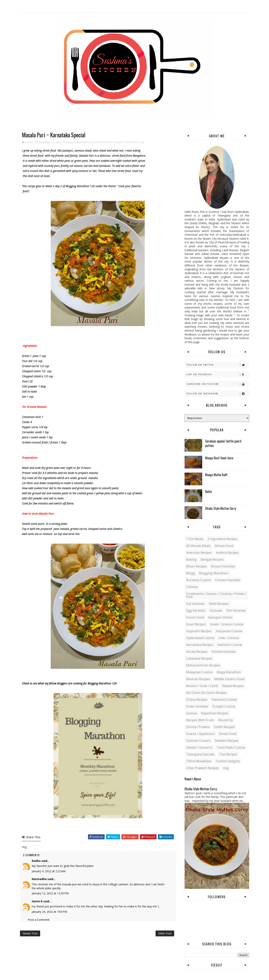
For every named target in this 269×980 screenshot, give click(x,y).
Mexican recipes (198, 679)
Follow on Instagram (218, 394)
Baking (191, 559)
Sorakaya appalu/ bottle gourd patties (223, 443)
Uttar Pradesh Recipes (202, 768)
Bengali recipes (212, 559)
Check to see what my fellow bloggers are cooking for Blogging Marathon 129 (69, 683)
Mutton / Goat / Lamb (202, 686)
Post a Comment (39, 920)
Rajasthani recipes (215, 713)
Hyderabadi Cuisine (200, 638)
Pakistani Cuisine (224, 699)
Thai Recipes (228, 754)
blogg (191, 573)
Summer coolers (198, 741)
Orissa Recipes (197, 699)
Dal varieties (195, 604)
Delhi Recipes (219, 604)
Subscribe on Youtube (218, 384)
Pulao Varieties (197, 706)
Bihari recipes (197, 566)
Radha (36, 861)
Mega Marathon (229, 672)
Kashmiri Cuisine (230, 645)
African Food (224, 546)
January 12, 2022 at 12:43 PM (50, 893)
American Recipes (199, 553)
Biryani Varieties (223, 566)
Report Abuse (193, 779)
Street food (228, 734)
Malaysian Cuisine (199, 672)
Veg (142, 142)
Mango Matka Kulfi (216, 475)
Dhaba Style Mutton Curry (221, 508)
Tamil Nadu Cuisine (231, 747)
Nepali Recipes (233, 686)
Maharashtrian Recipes (203, 665)
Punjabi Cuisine (224, 706)
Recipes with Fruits (200, 720)
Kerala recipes (197, 652)
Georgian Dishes (220, 617)
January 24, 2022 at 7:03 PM (49, 912)
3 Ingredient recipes (222, 539)
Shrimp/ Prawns (198, 727)
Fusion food (195, 617)
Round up (226, 720)
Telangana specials (200, 754)
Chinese (192, 587)
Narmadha (39, 879)
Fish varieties (236, 610)
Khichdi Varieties (224, 652)
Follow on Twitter (218, 365)
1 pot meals (195, 539)
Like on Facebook (218, 374)
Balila (208, 492)
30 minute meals (198, 546)
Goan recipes (196, 624)
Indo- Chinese (229, 638)
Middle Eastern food (229, 679)
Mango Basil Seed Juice (219, 458)
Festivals (216, 610)
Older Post (165, 933)
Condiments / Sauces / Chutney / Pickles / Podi (216, 595)
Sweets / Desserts (199, 747)
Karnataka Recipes (101, 142)
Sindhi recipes (224, 727)
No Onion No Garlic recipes (206, 693)
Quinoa (192, 713)
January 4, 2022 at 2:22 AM (49, 871)
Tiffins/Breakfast (199, 761)
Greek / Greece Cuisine (227, 624)
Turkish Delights (228, 761)
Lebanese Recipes (199, 658)
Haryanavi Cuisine (229, 631)
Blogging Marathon (77, 142)
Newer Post (30, 933)
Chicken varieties (228, 580)
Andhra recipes (227, 553)
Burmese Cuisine (199, 580)
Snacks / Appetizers (126, 142)
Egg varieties (196, 610)
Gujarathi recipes (199, 631)
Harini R (37, 901)
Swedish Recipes (227, 741)
